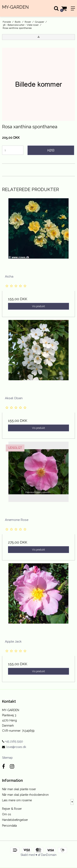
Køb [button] (51, 150)
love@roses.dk (16, 747)
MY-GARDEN (15, 7)
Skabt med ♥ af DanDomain (38, 855)
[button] (38, 37)
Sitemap (7, 758)
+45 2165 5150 (13, 741)
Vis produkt (38, 306)
